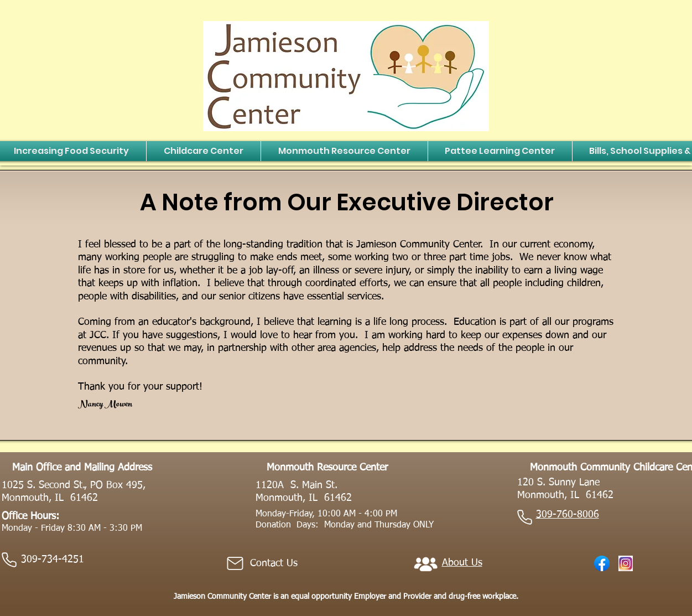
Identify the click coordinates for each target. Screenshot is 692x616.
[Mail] (235, 563)
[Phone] (9, 560)
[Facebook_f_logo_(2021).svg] (602, 563)
